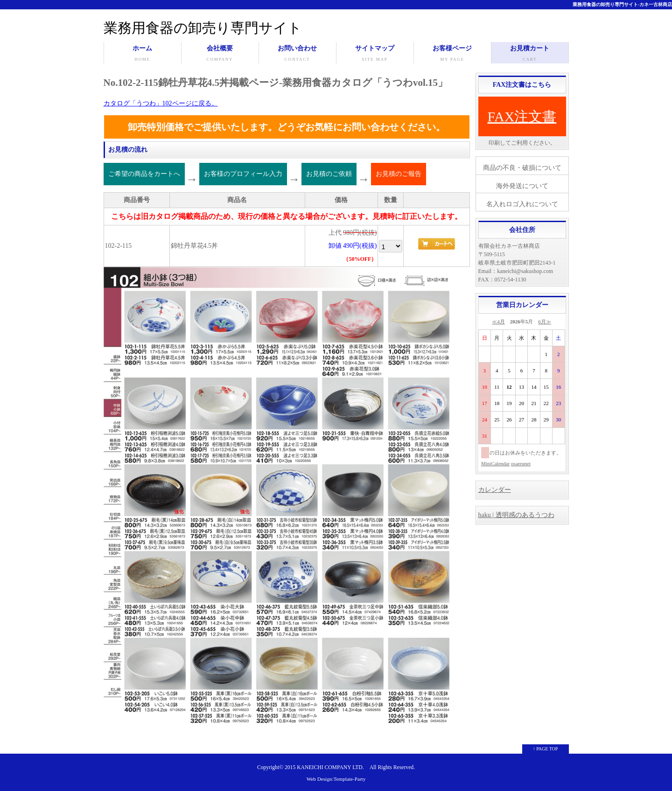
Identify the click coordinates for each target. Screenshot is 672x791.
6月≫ (545, 322)
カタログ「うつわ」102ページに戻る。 (161, 103)
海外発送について (522, 186)
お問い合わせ (297, 54)
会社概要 (220, 54)
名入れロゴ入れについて (522, 204)
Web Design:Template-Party (336, 779)
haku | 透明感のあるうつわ (516, 515)
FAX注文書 (522, 116)
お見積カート (530, 54)
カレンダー (495, 490)
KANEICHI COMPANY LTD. (330, 767)
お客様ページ (452, 54)
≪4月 (498, 322)
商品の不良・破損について (522, 168)
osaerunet (521, 463)
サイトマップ (375, 54)
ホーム (143, 54)
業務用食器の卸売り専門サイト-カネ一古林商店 (622, 4)
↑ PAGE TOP (546, 749)
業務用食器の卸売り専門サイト (203, 28)
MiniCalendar (495, 463)
